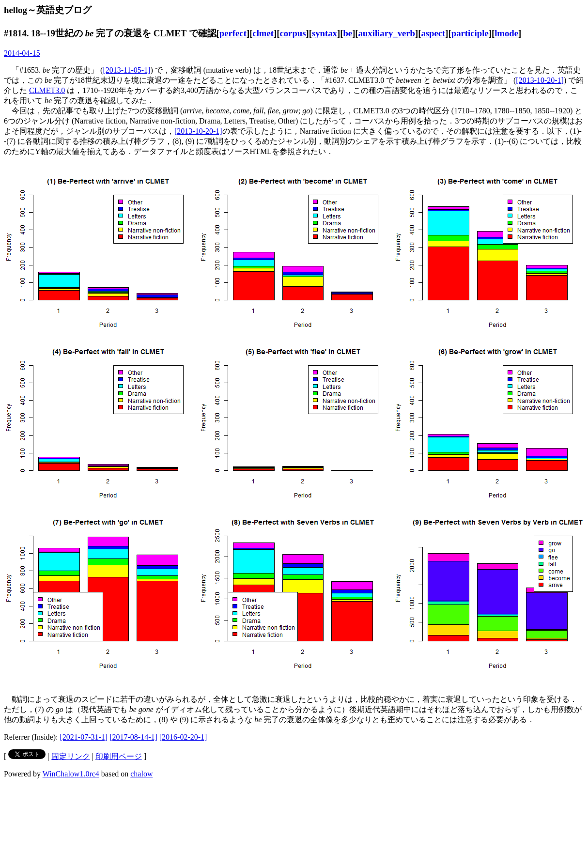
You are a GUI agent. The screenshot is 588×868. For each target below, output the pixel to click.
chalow (141, 774)
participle (470, 33)
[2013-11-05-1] (126, 70)
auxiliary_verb (387, 33)
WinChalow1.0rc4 (71, 774)
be (348, 33)
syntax (325, 33)
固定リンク (71, 756)
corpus (293, 33)
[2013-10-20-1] (540, 80)
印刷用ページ (119, 756)
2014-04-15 (22, 53)
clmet (263, 33)
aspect (433, 33)
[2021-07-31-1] (84, 737)
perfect (233, 33)
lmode (506, 33)
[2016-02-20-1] (183, 737)
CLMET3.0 (47, 90)
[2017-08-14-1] (133, 737)
